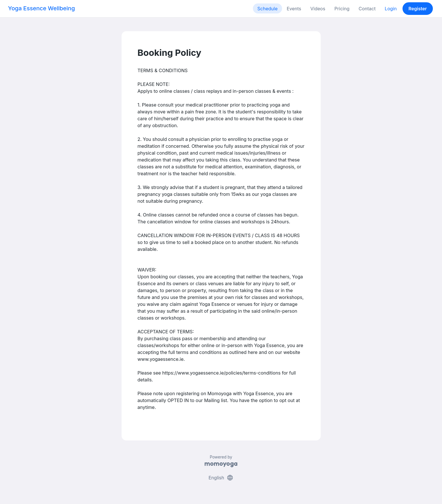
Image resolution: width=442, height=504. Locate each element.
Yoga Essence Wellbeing (41, 8)
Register (418, 9)
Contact (367, 9)
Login (391, 9)
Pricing (342, 9)
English (221, 478)
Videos (318, 9)
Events (294, 9)
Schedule (268, 9)
